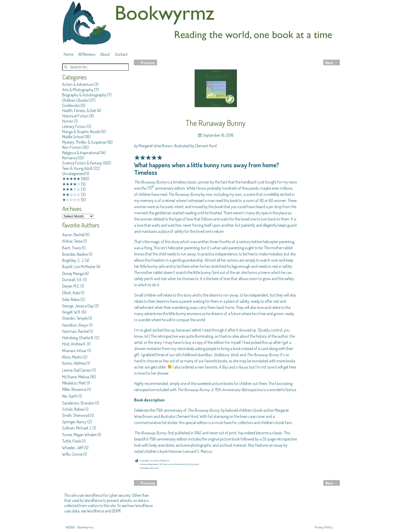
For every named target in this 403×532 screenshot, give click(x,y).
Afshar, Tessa (72, 241)
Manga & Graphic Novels (81, 132)
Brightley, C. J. (73, 260)
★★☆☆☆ (71, 195)
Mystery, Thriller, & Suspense (84, 142)
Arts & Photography (78, 90)
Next (331, 62)
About (105, 54)
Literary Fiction (74, 126)
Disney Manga (73, 273)
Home (68, 54)
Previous (145, 62)
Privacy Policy (324, 527)
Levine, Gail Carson (77, 370)
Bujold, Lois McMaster (79, 267)
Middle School (73, 137)
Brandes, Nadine (75, 254)
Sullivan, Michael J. (77, 428)
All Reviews (87, 54)
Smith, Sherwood (76, 415)
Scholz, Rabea (73, 409)
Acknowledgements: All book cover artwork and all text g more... (170, 464)
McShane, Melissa (76, 377)
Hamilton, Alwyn (75, 325)
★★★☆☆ (71, 189)
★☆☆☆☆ (71, 200)
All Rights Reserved (149, 468)
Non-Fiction (72, 147)
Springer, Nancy (74, 422)
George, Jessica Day (78, 306)
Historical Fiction (75, 116)
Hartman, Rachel (75, 331)
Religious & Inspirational (81, 153)
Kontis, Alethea (74, 363)
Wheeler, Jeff (73, 448)
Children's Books (75, 100)
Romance (70, 158)
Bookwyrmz (85, 527)
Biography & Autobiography (84, 95)
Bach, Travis (72, 248)
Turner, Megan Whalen (79, 435)
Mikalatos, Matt (74, 383)
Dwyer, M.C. (71, 286)
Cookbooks (71, 105)
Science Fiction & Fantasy (82, 163)
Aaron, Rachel (73, 235)
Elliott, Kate (71, 293)
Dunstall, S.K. (72, 280)
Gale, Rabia (71, 299)
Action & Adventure (78, 84)
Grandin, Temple (75, 318)
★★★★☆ (71, 184)
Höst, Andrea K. (74, 344)
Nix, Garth (70, 396)
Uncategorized (74, 173)
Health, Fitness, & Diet (79, 111)
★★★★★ (71, 179)
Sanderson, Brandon (78, 403)
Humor (68, 121)
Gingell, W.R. (71, 312)
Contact (121, 54)
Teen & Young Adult (77, 168)
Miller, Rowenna (74, 389)
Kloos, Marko (72, 357)
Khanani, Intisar (74, 351)
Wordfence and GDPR (104, 511)
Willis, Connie (72, 454)
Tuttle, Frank (72, 441)
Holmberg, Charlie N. (78, 338)
